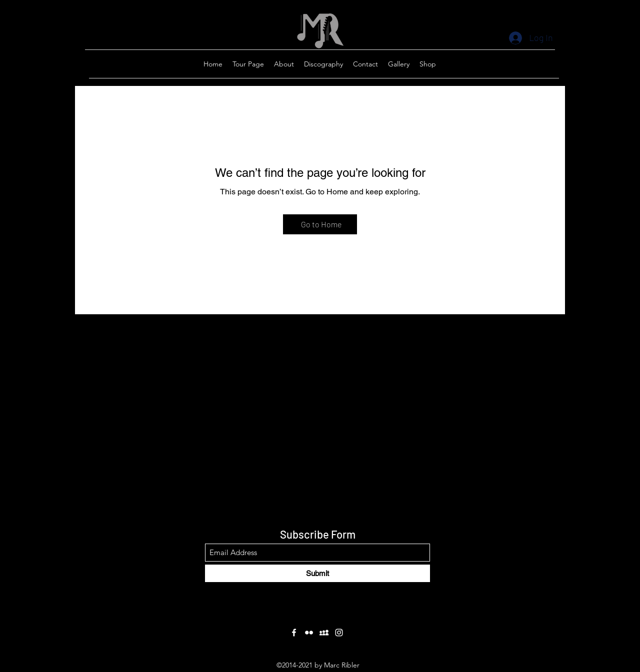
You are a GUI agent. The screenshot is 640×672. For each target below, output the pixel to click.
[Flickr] (309, 633)
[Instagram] (339, 633)
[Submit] (317, 573)
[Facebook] (294, 633)
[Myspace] (324, 633)
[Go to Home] (320, 224)
